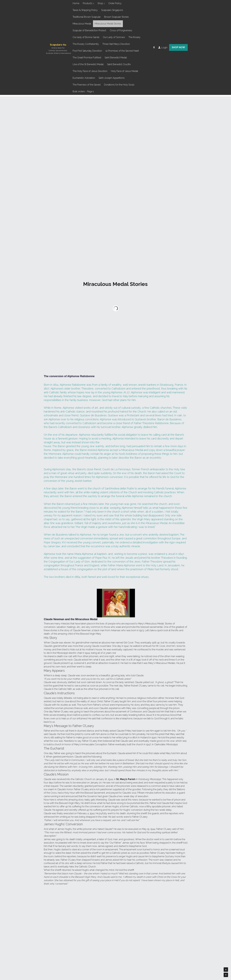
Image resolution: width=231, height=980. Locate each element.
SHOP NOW (178, 47)
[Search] (154, 47)
